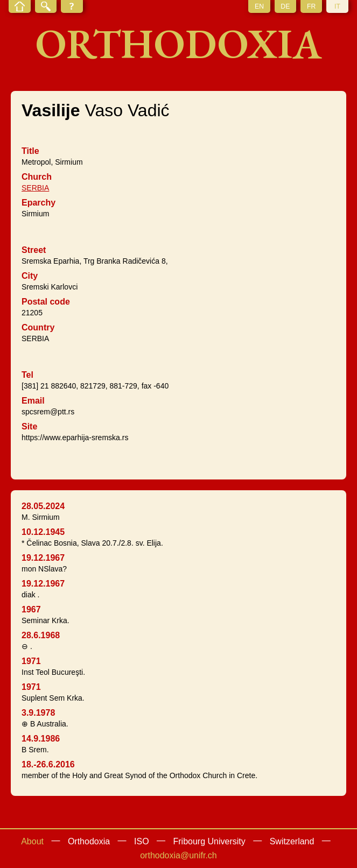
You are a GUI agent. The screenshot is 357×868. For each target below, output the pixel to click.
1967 (31, 609)
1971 (31, 661)
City (30, 276)
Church (37, 177)
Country (38, 327)
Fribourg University (209, 841)
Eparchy (38, 203)
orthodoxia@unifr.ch (178, 855)
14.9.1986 (41, 739)
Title (30, 151)
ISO (142, 841)
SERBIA (35, 188)
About (32, 841)
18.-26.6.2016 (48, 764)
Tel (27, 375)
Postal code (46, 302)
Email (33, 401)
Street (34, 250)
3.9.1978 (38, 713)
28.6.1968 (41, 635)
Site (29, 426)
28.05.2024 (43, 506)
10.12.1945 (43, 532)
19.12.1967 (43, 558)
